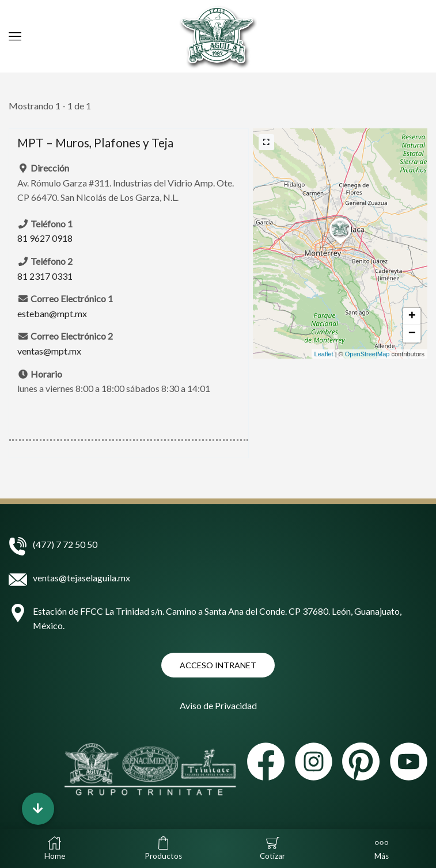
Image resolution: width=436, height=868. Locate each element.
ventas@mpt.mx (49, 351)
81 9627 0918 (45, 238)
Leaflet (324, 354)
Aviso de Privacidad (218, 705)
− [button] (412, 334)
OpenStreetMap (367, 354)
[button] (38, 809)
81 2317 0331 (45, 276)
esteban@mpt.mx (52, 313)
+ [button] (412, 317)
